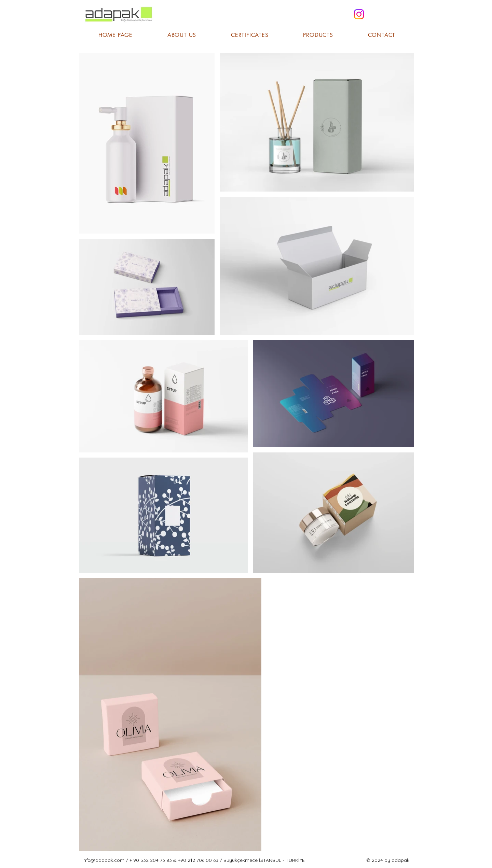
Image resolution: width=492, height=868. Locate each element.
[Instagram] (359, 14)
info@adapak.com (103, 860)
